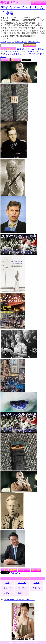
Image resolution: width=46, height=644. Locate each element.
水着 (17, 42)
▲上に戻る (15, 573)
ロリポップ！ (33, 642)
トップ (5, 570)
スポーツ (16, 51)
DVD (9, 42)
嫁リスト (34, 2)
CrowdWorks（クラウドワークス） (19, 600)
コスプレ (23, 42)
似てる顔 (16, 60)
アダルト (25, 51)
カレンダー (24, 570)
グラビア (7, 588)
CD (13, 42)
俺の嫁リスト (9, 2)
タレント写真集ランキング (15, 54)
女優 (19, 49)
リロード (6, 60)
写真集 (3, 42)
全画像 (13, 570)
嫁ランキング (34, 42)
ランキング (39, 2)
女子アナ (7, 51)
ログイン (44, 2)
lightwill (20, 642)
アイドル (26, 49)
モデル (34, 49)
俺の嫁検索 (30, 45)
